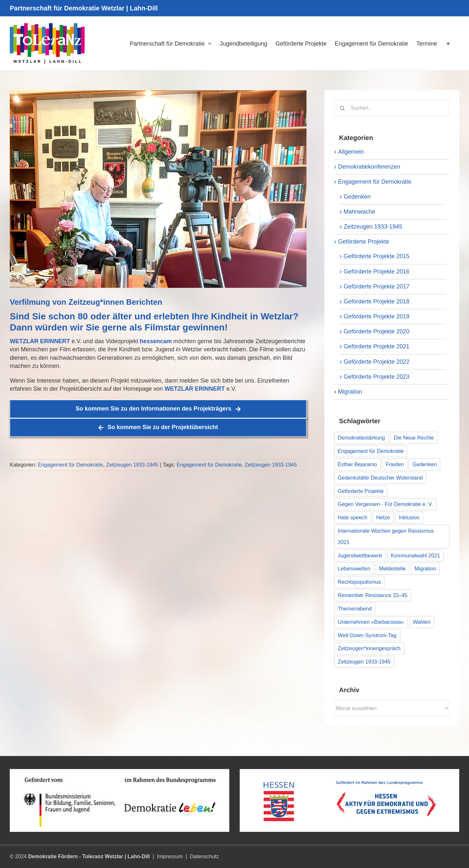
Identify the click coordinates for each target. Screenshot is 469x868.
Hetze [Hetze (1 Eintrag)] (383, 517)
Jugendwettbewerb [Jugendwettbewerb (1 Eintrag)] (360, 555)
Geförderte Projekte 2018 (377, 301)
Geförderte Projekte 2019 (377, 316)
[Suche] (342, 108)
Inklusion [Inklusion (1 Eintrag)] (409, 517)
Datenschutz (204, 856)
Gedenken (357, 197)
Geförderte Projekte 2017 (377, 287)
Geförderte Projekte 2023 (377, 377)
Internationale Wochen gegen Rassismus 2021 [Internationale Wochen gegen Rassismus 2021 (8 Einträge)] (386, 536)
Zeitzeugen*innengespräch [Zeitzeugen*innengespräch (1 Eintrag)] (369, 648)
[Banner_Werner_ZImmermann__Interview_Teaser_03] (158, 189)
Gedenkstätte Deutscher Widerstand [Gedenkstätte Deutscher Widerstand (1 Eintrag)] (380, 478)
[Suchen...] (392, 108)
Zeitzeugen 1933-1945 (132, 465)
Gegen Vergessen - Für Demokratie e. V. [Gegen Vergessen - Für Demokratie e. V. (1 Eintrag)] (385, 504)
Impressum (170, 856)
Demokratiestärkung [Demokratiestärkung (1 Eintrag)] (361, 438)
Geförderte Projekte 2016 (377, 272)
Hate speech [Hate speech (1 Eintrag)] (353, 517)
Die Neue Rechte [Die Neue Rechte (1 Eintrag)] (414, 438)
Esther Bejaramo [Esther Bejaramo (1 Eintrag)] (357, 464)
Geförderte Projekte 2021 (377, 346)
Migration (350, 392)
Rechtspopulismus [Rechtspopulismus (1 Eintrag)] (359, 582)
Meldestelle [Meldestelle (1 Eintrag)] (392, 568)
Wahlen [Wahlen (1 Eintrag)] (421, 622)
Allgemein (351, 152)
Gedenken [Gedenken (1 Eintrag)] (425, 464)
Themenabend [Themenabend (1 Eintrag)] (355, 609)
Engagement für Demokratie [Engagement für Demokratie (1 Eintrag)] (371, 451)
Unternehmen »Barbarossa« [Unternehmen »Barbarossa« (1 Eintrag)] (371, 622)
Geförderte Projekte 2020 (377, 331)
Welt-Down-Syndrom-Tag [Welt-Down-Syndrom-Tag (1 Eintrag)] (367, 635)
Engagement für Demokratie (70, 465)
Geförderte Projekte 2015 (377, 256)
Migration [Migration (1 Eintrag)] (426, 568)
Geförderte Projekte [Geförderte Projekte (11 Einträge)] (361, 491)
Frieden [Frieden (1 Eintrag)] (395, 464)
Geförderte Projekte (364, 242)
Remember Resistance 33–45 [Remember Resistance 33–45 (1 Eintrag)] (373, 595)
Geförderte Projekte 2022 (377, 362)
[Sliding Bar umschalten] (448, 43)
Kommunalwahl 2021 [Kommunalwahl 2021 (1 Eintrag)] (415, 555)
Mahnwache (359, 212)
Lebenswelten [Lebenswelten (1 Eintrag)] (354, 568)
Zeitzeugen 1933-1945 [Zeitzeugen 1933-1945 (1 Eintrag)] (364, 662)
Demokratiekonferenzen (369, 167)
